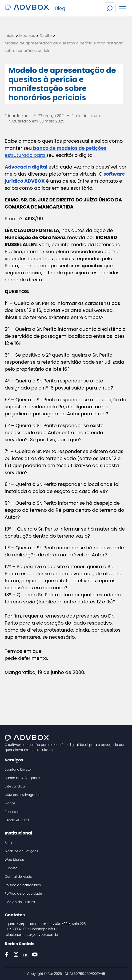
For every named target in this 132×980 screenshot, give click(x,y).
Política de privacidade (23, 893)
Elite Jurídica (15, 786)
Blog (8, 843)
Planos (10, 803)
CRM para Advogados (23, 795)
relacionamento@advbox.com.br (32, 935)
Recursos (12, 812)
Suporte (11, 868)
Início (10, 36)
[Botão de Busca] (110, 8)
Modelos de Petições (21, 851)
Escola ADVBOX (17, 820)
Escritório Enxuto (18, 769)
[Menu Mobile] (123, 8)
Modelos (27, 36)
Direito (46, 36)
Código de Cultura (20, 902)
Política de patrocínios (23, 885)
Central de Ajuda (18, 877)
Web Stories (14, 860)
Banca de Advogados (22, 778)
